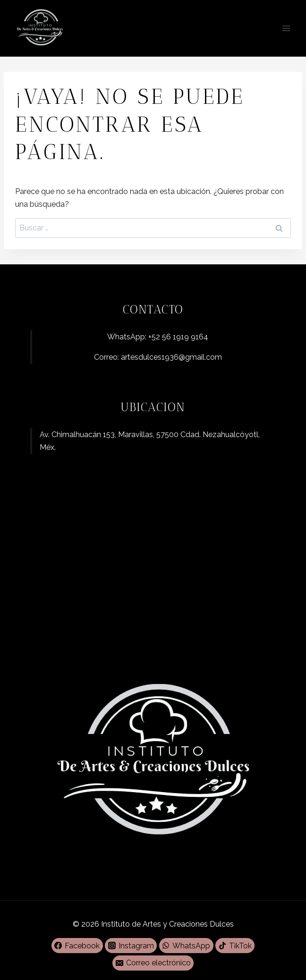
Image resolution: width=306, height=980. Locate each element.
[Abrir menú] (286, 28)
